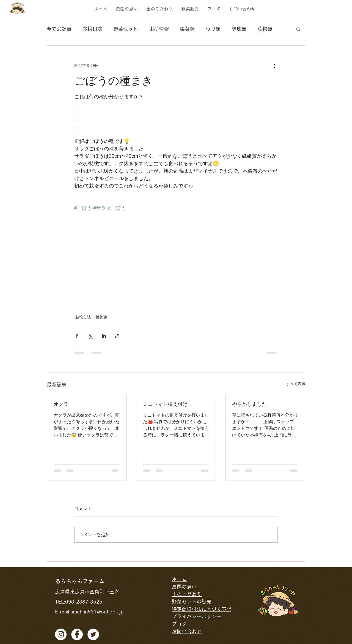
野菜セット (126, 29)
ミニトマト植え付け (165, 404)
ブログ (179, 624)
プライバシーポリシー (197, 616)
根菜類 (101, 317)
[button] (298, 29)
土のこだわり (187, 594)
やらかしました (249, 404)
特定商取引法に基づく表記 (202, 609)
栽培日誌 (92, 29)
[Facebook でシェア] (77, 336)
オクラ (61, 404)
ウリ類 (213, 29)
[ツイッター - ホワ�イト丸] (93, 634)
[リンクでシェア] (117, 336)
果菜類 (187, 29)
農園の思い (184, 587)
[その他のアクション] (274, 66)
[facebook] (77, 634)
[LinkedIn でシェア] (104, 336)
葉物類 (265, 29)
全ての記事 (59, 29)
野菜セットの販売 (192, 602)
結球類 (239, 29)
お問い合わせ (187, 631)
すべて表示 (296, 384)
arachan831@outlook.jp (97, 612)
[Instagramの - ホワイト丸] (61, 634)
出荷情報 (159, 29)
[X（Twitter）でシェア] (90, 336)
